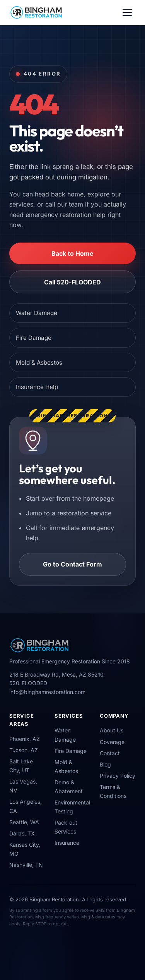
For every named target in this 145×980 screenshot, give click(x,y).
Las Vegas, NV (23, 786)
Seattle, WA (24, 822)
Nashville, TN (26, 865)
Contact (110, 753)
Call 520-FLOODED (72, 282)
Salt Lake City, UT (21, 766)
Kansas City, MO (25, 849)
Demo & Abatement (69, 787)
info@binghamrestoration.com (47, 692)
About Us (112, 730)
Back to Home (72, 253)
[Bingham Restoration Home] (36, 12)
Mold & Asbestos (39, 363)
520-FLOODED (28, 683)
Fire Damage (34, 338)
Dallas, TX (22, 833)
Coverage (112, 742)
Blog (105, 764)
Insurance (67, 843)
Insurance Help (37, 387)
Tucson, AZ (24, 750)
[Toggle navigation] (127, 12)
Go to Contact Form (72, 564)
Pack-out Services (66, 827)
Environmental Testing (72, 807)
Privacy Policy (118, 776)
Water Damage (37, 313)
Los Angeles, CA (26, 806)
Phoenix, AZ (25, 739)
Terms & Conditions (113, 791)
